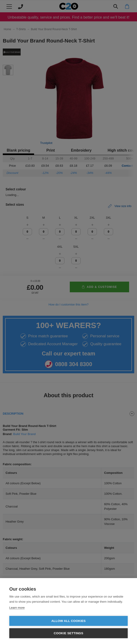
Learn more (17, 608)
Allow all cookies (68, 621)
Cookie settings (69, 633)
